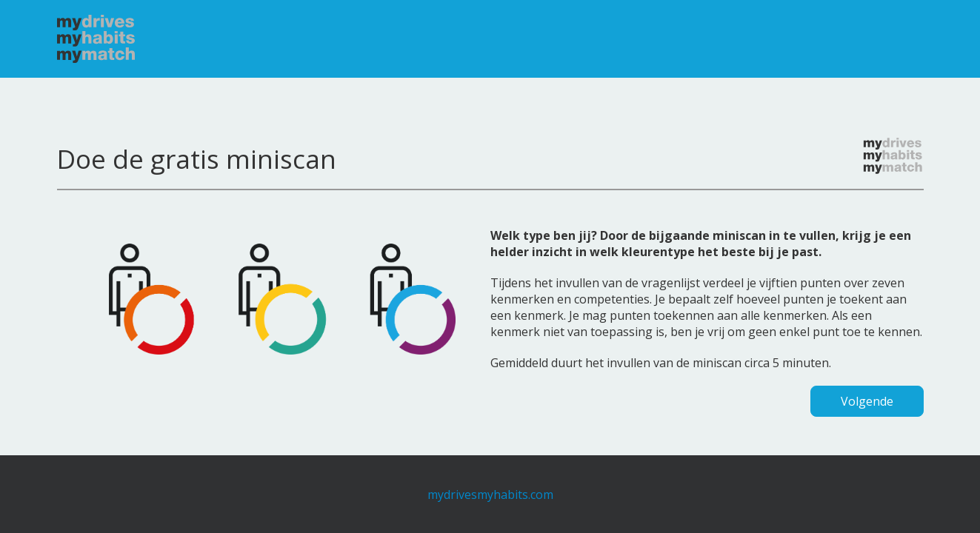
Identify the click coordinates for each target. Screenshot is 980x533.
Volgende (867, 401)
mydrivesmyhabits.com (490, 495)
